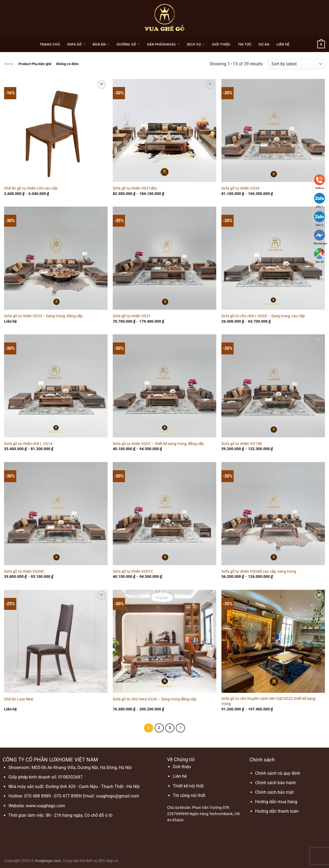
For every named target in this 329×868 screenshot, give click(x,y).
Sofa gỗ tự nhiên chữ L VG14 (28, 444)
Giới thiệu (221, 44)
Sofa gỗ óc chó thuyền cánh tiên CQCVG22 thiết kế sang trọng (268, 701)
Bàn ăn (101, 44)
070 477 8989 (67, 796)
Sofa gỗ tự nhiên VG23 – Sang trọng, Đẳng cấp (43, 316)
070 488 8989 (37, 796)
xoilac (268, 824)
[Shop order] (297, 64)
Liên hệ (283, 44)
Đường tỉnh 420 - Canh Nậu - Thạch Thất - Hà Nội (93, 787)
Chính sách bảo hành (275, 783)
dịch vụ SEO (95, 861)
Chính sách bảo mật (274, 792)
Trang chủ (50, 44)
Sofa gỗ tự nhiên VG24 (240, 188)
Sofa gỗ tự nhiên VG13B (242, 444)
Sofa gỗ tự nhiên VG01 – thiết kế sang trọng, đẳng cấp (158, 444)
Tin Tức (245, 44)
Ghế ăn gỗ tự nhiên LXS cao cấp (31, 188)
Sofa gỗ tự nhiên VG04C (24, 571)
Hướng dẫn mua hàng (276, 802)
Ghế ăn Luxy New (19, 699)
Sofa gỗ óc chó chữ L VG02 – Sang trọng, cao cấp (263, 316)
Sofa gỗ (76, 44)
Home (9, 64)
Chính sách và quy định (278, 773)
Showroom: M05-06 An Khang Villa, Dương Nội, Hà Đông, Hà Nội (70, 768)
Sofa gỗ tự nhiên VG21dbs (135, 188)
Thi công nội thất (189, 795)
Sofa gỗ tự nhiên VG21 (132, 316)
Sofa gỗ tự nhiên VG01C (133, 571)
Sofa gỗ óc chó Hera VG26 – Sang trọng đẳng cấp (155, 699)
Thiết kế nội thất (188, 786)
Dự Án (264, 44)
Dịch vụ (196, 44)
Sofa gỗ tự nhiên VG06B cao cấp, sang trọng (259, 571)
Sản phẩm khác (163, 44)
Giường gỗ (128, 44)
